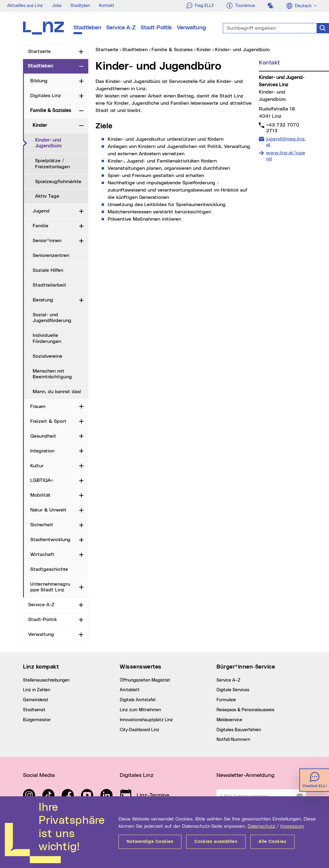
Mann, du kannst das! (57, 392)
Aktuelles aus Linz (25, 6)
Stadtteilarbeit (49, 285)
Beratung (43, 300)
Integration (42, 451)
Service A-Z (121, 28)
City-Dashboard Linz (140, 730)
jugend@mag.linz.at (286, 142)
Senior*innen (47, 241)
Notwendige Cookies (150, 842)
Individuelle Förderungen (47, 338)
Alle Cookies (272, 842)
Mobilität (40, 495)
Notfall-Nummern (233, 740)
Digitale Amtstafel (138, 700)
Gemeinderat (36, 700)
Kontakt (107, 6)
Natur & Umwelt (48, 510)
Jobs (57, 6)
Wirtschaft (42, 554)
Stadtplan (80, 6)
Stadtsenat (34, 710)
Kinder (40, 125)
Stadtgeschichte (49, 569)
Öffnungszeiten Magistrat (145, 680)
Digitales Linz (46, 96)
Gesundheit (43, 436)
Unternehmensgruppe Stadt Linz (50, 587)
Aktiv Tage (47, 196)
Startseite (39, 51)
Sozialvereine (47, 356)
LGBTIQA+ (42, 480)
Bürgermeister (37, 720)
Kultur (37, 466)
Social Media (39, 775)
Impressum (292, 826)
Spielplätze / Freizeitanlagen (52, 164)
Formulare (226, 700)
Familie (41, 226)
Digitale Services (233, 690)
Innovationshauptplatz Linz (146, 720)
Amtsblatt (130, 690)
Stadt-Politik (156, 28)
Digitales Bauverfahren (239, 730)
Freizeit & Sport (48, 421)
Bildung (39, 81)
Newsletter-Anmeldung (246, 775)
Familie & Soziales (51, 110)
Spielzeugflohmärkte (58, 182)
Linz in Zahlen (37, 690)
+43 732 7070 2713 (282, 128)
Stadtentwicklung (50, 540)
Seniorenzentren (51, 255)
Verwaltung (191, 28)
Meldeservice (229, 720)
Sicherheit (42, 525)
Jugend (41, 211)
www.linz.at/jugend (286, 156)
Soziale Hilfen (48, 270)
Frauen (38, 406)
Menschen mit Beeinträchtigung (52, 374)
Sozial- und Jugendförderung (52, 318)
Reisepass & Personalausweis (245, 710)
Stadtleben (87, 28)
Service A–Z (228, 680)
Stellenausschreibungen (46, 680)
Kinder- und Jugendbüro (62, 143)
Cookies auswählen (216, 842)
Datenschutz (261, 826)
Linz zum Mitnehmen (140, 710)
